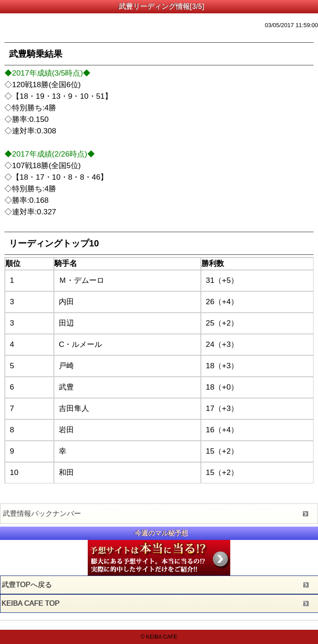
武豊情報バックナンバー (42, 513)
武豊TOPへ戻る (27, 585)
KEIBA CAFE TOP (31, 603)
